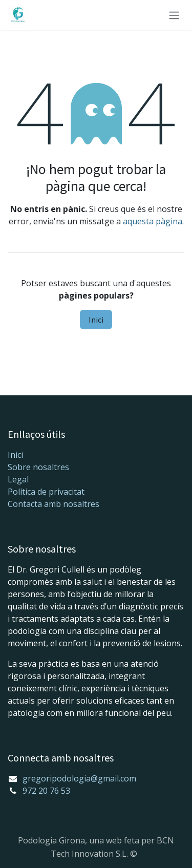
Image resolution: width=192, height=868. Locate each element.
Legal (18, 479)
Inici (96, 320)
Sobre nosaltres (38, 467)
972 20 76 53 (46, 791)
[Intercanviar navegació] (174, 15)
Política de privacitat (46, 492)
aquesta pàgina (153, 221)
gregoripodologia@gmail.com (79, 778)
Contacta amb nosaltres (54, 504)
